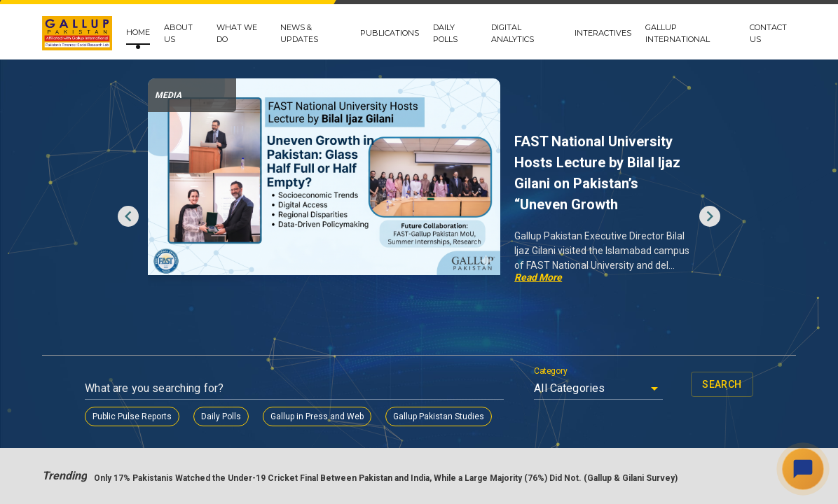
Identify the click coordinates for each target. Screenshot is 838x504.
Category (551, 371)
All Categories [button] (569, 388)
